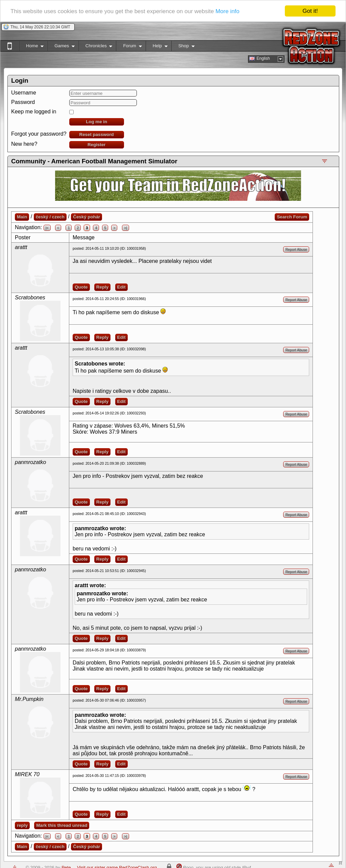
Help (157, 47)
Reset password (97, 134)
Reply (102, 287)
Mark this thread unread (62, 825)
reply (22, 825)
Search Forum (292, 217)
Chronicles (95, 47)
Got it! (310, 11)
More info (228, 11)
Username (24, 93)
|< (47, 228)
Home (31, 47)
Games (61, 47)
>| (126, 228)
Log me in (96, 122)
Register (96, 145)
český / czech (50, 217)
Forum (129, 47)
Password (23, 102)
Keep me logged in (34, 112)
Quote (81, 287)
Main (22, 217)
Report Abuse (296, 249)
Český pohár (86, 217)
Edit (121, 287)
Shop (183, 47)
